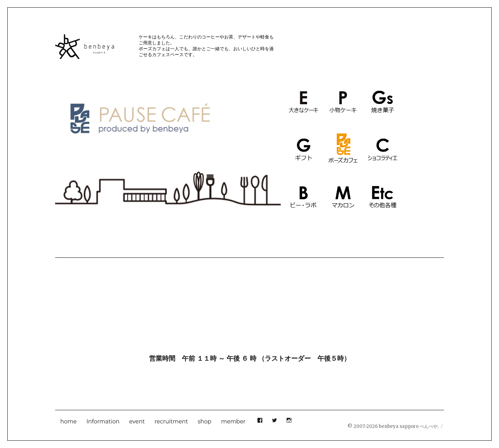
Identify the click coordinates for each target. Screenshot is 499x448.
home (69, 421)
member (233, 421)
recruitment (171, 421)
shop (204, 421)
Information (103, 421)
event (137, 421)
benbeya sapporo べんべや (408, 426)
